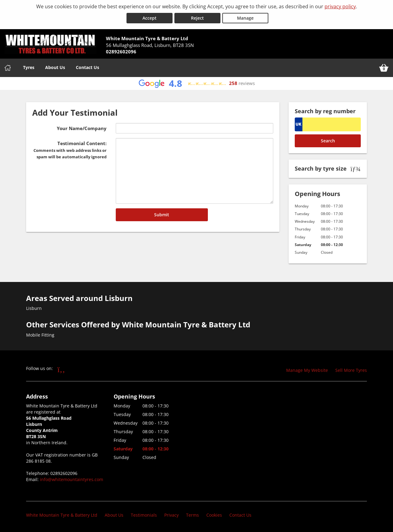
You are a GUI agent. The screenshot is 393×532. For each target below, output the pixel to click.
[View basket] (384, 67)
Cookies (214, 515)
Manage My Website (307, 370)
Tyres (29, 67)
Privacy (171, 515)
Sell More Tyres (351, 370)
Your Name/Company (82, 128)
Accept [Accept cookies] (150, 18)
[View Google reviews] (197, 83)
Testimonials (144, 515)
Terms (193, 515)
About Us (55, 67)
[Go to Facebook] (61, 369)
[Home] (8, 67)
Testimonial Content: (70, 150)
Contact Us (88, 67)
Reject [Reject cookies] (197, 18)
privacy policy (340, 6)
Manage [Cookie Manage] (245, 18)
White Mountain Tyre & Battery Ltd (62, 515)
